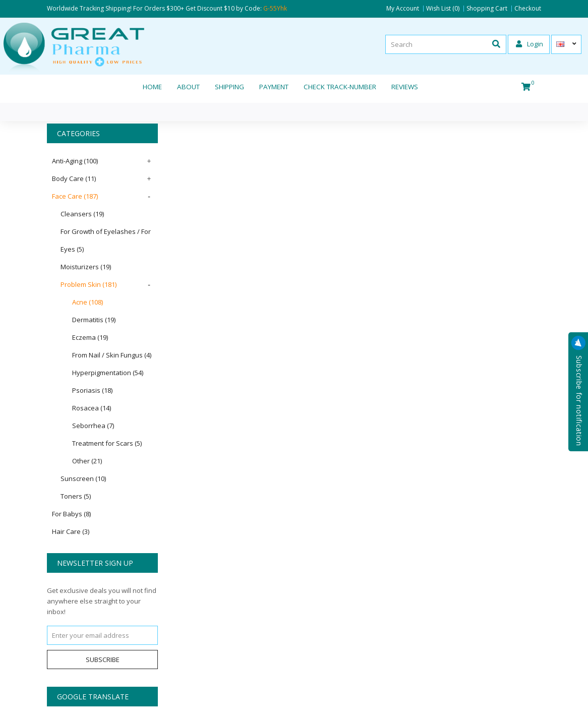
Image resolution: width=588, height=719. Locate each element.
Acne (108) (87, 302)
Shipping (229, 87)
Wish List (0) (443, 9)
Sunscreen (83, 478)
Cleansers (82, 214)
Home (152, 87)
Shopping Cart (487, 9)
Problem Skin (89, 284)
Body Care (74, 178)
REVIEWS (405, 87)
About (188, 87)
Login (530, 44)
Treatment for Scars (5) (107, 443)
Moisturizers (86, 267)
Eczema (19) (90, 337)
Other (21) (87, 461)
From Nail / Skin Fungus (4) (112, 355)
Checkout (528, 9)
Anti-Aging (75, 161)
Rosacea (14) (92, 408)
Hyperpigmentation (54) (108, 373)
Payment (274, 87)
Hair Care (71, 531)
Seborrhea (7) (93, 426)
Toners (76, 496)
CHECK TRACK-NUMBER (340, 87)
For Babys (71, 514)
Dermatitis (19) (94, 320)
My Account (403, 9)
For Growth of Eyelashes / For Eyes (106, 240)
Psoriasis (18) (92, 390)
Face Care (75, 196)
